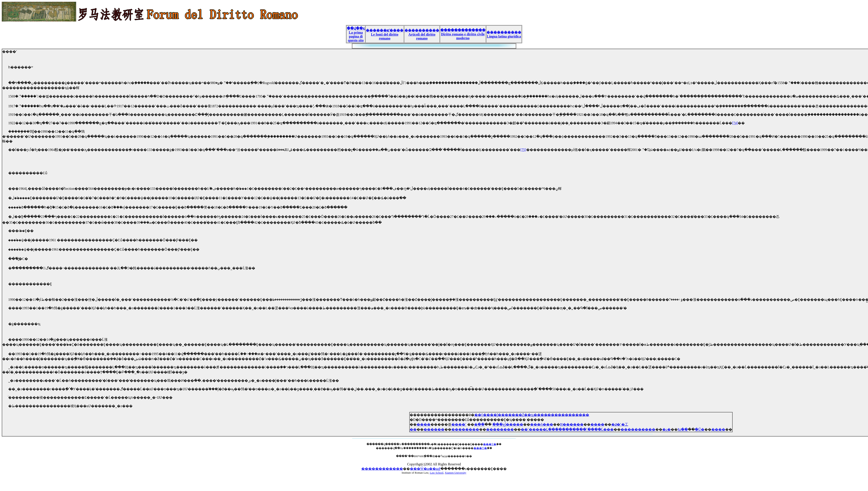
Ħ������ (572, 424)
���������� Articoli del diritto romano (422, 34)
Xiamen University (456, 473)
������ (434, 429)
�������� (465, 429)
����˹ (459, 424)
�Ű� (700, 429)
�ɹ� (667, 429)
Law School (437, 473)
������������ (382, 469)
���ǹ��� (542, 424)
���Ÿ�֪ (490, 444)
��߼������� (481, 424)
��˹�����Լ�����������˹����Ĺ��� (567, 429)
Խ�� (683, 429)
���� (424, 424)
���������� (638, 429)
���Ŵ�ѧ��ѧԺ (425, 469)
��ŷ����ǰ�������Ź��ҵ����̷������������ (532, 415)
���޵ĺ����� (514, 424)
